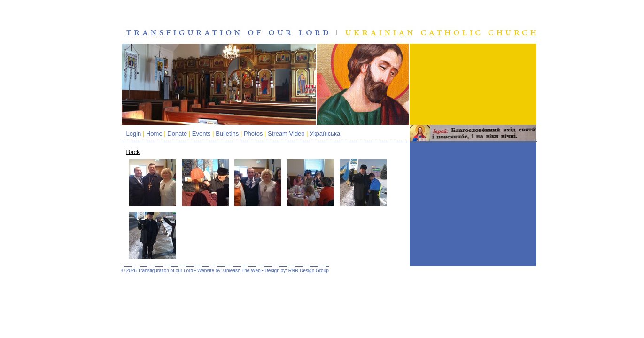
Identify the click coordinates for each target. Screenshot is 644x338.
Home (154, 134)
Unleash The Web (242, 271)
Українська (325, 134)
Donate (177, 134)
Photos (253, 134)
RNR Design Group (309, 271)
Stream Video (286, 134)
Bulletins (227, 134)
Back (133, 152)
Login (134, 134)
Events (202, 134)
